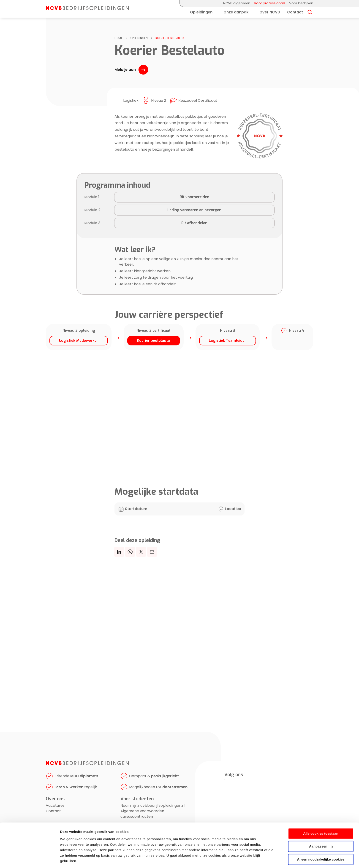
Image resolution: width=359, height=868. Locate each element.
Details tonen (71, 859)
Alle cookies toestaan (321, 819)
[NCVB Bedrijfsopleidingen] (87, 9)
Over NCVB (270, 12)
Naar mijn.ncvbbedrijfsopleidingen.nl (153, 805)
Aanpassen (321, 832)
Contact (295, 12)
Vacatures (55, 805)
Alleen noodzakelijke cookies (321, 845)
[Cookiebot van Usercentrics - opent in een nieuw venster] (30, 859)
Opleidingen (201, 12)
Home (118, 38)
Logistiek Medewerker (79, 341)
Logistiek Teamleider (227, 341)
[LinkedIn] (225, 780)
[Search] (310, 12)
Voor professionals (270, 3)
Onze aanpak (236, 12)
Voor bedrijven (301, 3)
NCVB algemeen (237, 3)
